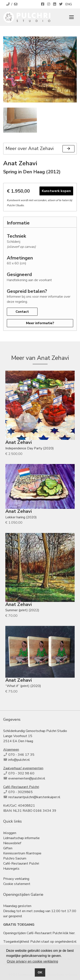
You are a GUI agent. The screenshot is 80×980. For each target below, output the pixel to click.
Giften (8, 848)
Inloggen (10, 833)
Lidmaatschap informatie (21, 838)
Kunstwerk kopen (56, 191)
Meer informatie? (40, 323)
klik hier (69, 933)
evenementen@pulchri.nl (27, 778)
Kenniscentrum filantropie (22, 853)
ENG (69, 4)
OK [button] (40, 972)
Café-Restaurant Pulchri (21, 864)
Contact (22, 312)
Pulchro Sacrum (15, 858)
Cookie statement (17, 884)
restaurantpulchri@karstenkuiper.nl (34, 797)
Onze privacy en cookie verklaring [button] (32, 961)
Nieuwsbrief (12, 843)
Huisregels (11, 869)
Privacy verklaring (16, 879)
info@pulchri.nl (19, 760)
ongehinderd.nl (66, 942)
